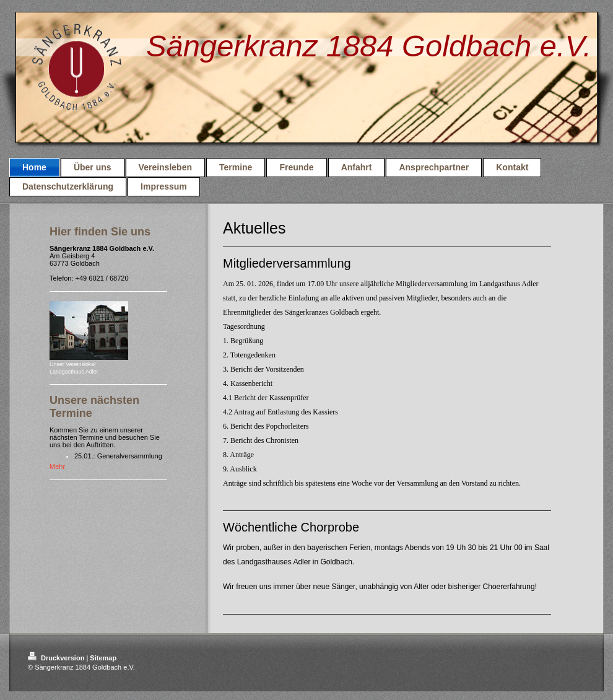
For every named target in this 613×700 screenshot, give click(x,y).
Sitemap (103, 658)
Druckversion (57, 658)
